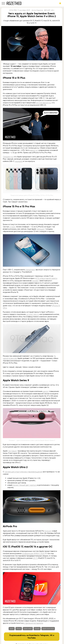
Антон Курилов (37, 10)
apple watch (28, 629)
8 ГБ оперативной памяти (47, 278)
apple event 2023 (48, 629)
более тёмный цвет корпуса (25, 485)
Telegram (44, 635)
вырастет (34, 150)
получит (48, 531)
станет (13, 227)
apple (12, 629)
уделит (46, 391)
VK (51, 635)
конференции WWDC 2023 (33, 553)
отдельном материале (33, 623)
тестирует (13, 451)
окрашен (19, 161)
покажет (35, 281)
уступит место (33, 314)
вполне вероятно (44, 103)
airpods (37, 629)
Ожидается (8, 157)
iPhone (19, 629)
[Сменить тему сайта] (60, 3)
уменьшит (41, 229)
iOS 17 (35, 558)
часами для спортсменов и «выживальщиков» (24, 472)
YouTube (31, 638)
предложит (31, 270)
